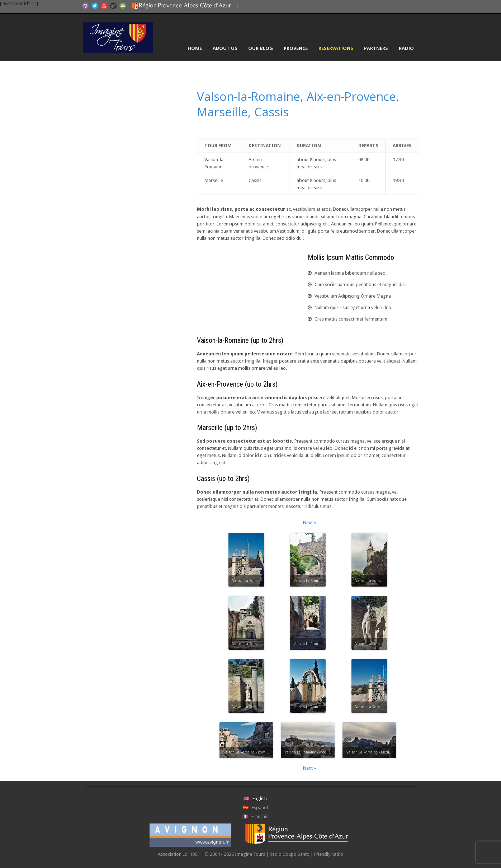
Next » (309, 522)
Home (195, 48)
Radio (406, 48)
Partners (376, 48)
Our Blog (261, 48)
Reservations (336, 48)
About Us (225, 48)
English (260, 799)
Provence (296, 48)
